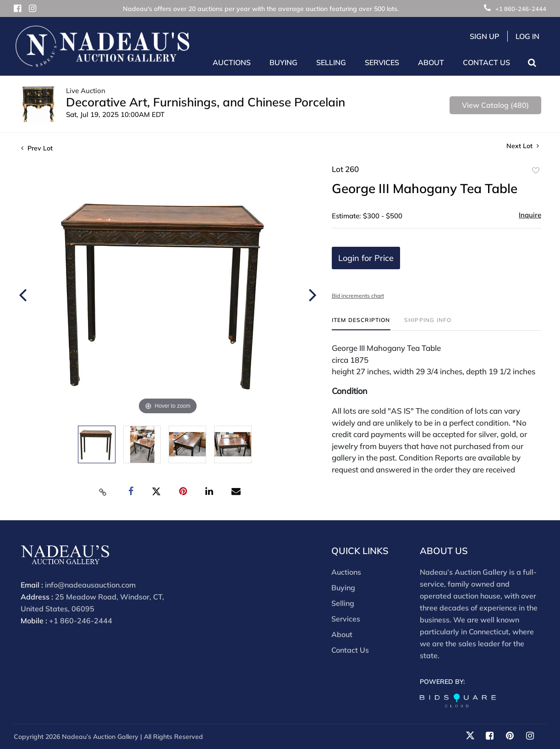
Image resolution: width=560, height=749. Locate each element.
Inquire (530, 215)
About (342, 634)
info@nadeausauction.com (90, 585)
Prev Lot (37, 148)
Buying (343, 588)
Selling (343, 603)
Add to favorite (536, 171)
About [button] (431, 62)
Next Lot (523, 146)
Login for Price (366, 258)
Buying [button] (283, 62)
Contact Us (486, 62)
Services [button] (382, 62)
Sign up (485, 36)
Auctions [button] (232, 62)
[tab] (361, 324)
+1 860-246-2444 (515, 9)
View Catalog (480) (495, 105)
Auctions (346, 572)
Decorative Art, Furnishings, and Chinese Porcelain (206, 102)
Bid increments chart (358, 296)
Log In (527, 36)
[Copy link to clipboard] (103, 492)
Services (346, 619)
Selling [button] (331, 62)
